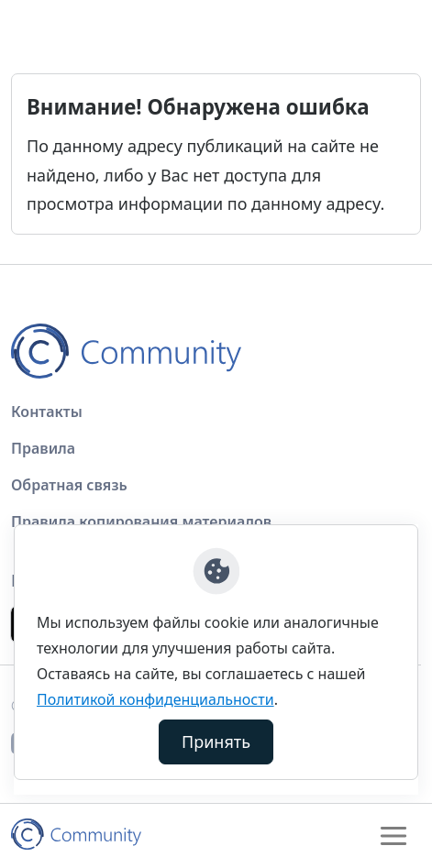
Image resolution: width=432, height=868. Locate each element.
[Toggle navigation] (393, 836)
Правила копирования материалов (141, 522)
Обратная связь (69, 485)
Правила (43, 448)
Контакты (47, 412)
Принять (216, 742)
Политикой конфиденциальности (155, 699)
